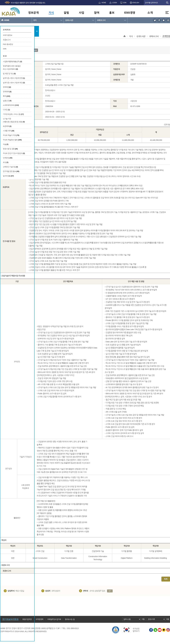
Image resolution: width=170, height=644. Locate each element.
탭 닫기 (37, 31)
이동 (143, 619)
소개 (150, 13)
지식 (51, 13)
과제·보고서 (101, 20)
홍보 (112, 13)
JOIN (125, 3)
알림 (66, 13)
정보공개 (33, 13)
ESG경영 (130, 13)
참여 (97, 13)
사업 (81, 13)
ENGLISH (136, 3)
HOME (104, 3)
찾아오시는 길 (70, 619)
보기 (110, 591)
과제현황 (166, 36)
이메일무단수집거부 (54, 619)
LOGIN (115, 3)
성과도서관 (69, 20)
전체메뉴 (167, 13)
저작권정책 (39, 619)
